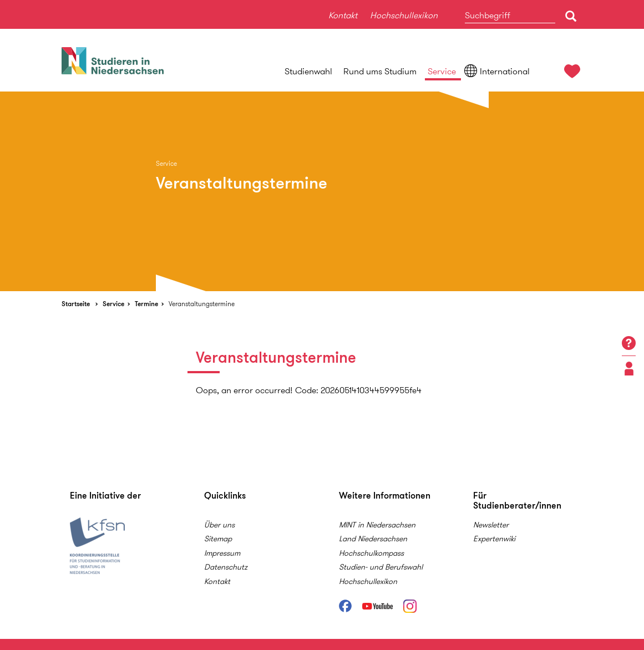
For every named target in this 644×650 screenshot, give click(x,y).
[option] (322, 191)
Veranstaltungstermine (202, 304)
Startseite (76, 304)
